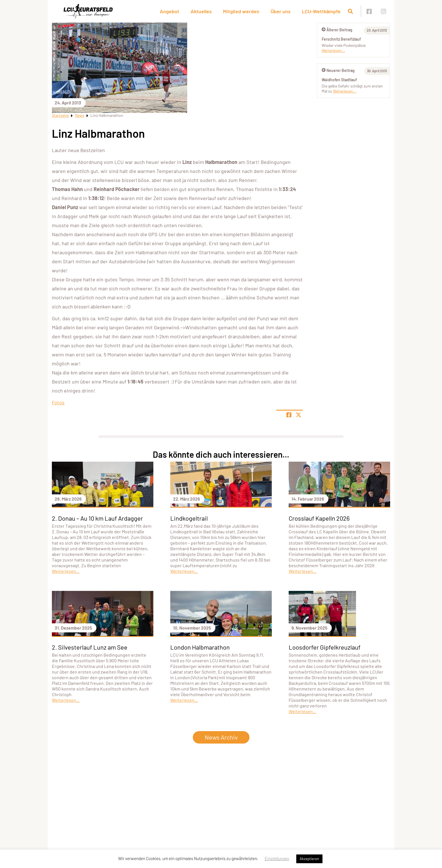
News (80, 115)
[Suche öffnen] (350, 11)
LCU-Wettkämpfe (321, 11)
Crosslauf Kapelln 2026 (319, 518)
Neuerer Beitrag (338, 70)
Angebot (170, 11)
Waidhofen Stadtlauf (339, 80)
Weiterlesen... (333, 50)
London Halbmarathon (200, 647)
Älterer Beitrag (337, 30)
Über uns (281, 11)
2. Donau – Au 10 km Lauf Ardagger (97, 518)
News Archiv (221, 737)
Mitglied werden (241, 11)
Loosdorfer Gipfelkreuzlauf (325, 647)
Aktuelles (201, 11)
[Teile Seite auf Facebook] (289, 415)
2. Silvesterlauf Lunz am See (90, 647)
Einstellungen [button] (277, 858)
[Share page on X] (299, 415)
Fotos (58, 402)
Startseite (60, 115)
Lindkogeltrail (189, 518)
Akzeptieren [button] (309, 859)
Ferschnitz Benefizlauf (341, 39)
